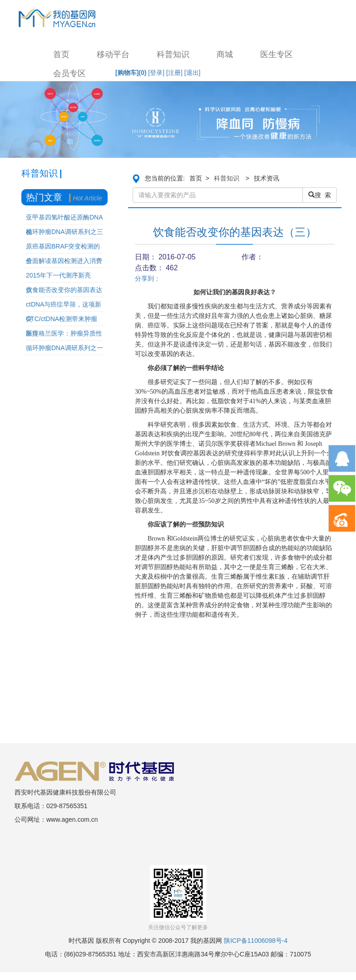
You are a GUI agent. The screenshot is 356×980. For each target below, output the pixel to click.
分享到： (148, 278)
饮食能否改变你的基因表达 (64, 290)
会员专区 (69, 73)
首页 (61, 54)
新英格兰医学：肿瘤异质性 (64, 333)
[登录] (156, 73)
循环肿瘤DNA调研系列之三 (64, 232)
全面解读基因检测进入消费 (64, 261)
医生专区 (277, 54)
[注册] (174, 73)
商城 (225, 54)
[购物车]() (131, 73)
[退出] (193, 73)
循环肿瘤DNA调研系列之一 (64, 348)
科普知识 (173, 54)
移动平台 (113, 54)
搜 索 (320, 195)
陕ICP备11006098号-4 (256, 941)
